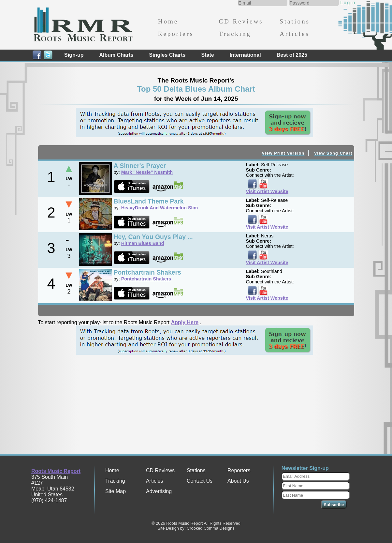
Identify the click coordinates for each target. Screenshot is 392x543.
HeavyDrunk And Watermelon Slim (160, 208)
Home (168, 21)
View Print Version (283, 153)
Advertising (159, 491)
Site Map (116, 491)
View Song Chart (333, 153)
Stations (295, 21)
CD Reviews (241, 21)
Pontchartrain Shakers (146, 279)
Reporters (176, 34)
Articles (294, 34)
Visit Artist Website (267, 191)
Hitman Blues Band (143, 243)
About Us (238, 481)
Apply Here (185, 322)
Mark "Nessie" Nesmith (147, 172)
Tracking (235, 34)
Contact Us (200, 481)
